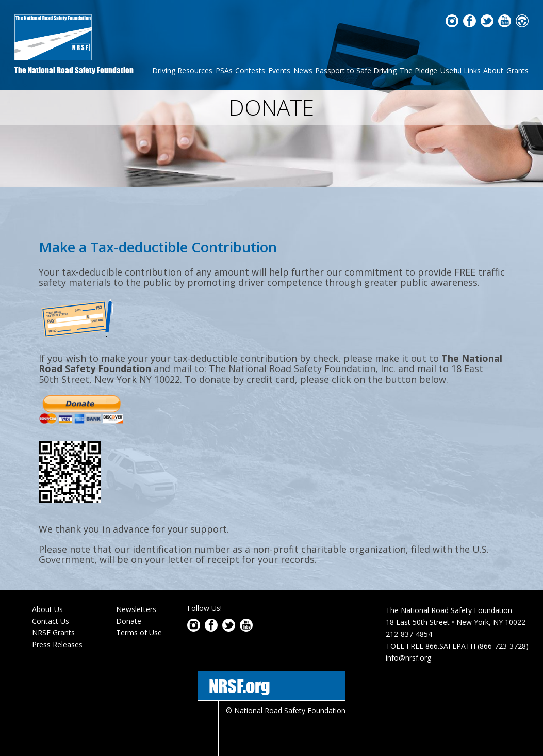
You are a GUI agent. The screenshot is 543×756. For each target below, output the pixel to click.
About (493, 70)
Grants (517, 70)
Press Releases (57, 620)
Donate (129, 596)
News (303, 70)
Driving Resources (182, 70)
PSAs (224, 70)
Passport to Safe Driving (356, 70)
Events (279, 70)
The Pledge (418, 70)
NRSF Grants (53, 608)
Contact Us (51, 596)
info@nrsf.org (408, 633)
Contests (250, 70)
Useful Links (460, 70)
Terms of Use (139, 608)
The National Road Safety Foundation (74, 70)
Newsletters (136, 584)
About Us (47, 584)
